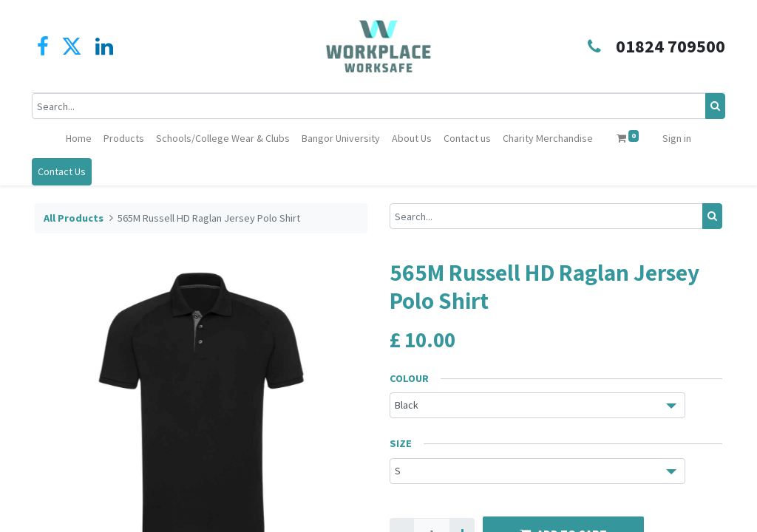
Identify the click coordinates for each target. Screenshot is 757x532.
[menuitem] (79, 139)
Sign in (677, 138)
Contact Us (65, 171)
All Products (74, 218)
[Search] (712, 106)
